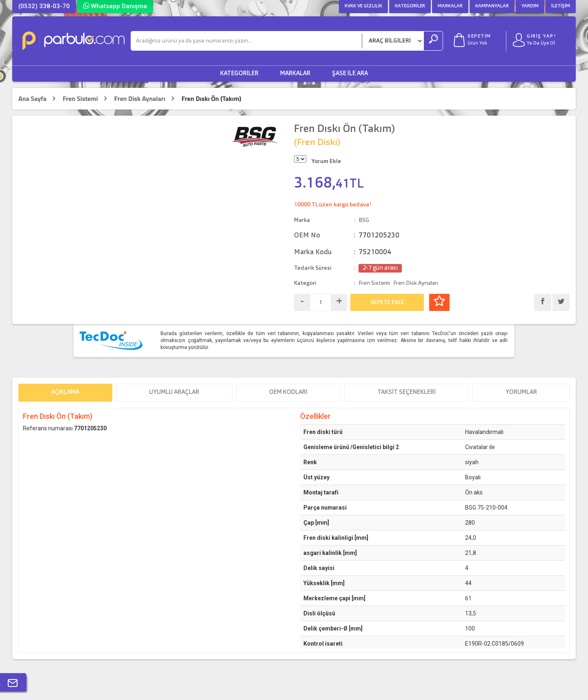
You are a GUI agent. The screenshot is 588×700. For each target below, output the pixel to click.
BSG (364, 220)
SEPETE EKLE (387, 302)
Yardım (530, 6)
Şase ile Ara (350, 74)
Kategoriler (410, 6)
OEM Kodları (288, 392)
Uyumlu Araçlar (174, 392)
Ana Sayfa (32, 99)
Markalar (450, 6)
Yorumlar (521, 392)
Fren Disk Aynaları (140, 99)
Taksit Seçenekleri (406, 392)
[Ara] (246, 41)
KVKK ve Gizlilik (363, 6)
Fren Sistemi (80, 99)
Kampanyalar (492, 6)
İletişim (561, 6)
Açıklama (65, 392)
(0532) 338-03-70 (44, 6)
